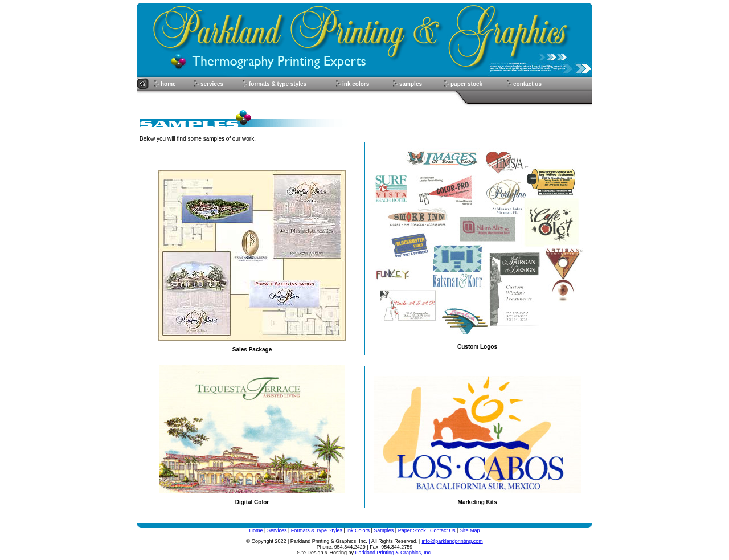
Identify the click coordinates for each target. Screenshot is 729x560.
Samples (384, 530)
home (168, 84)
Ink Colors (358, 530)
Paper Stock (412, 530)
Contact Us (443, 530)
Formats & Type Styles (317, 530)
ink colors (356, 84)
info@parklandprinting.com (452, 541)
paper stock (466, 84)
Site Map (470, 530)
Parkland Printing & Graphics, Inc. (394, 553)
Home (256, 530)
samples (411, 84)
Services (277, 530)
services (212, 84)
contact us (527, 84)
